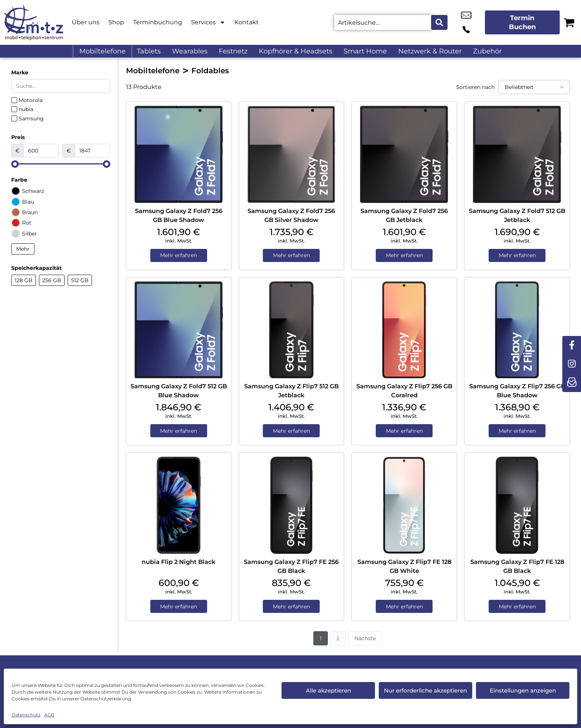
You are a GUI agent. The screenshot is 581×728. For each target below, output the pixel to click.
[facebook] (572, 345)
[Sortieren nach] (534, 87)
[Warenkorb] (569, 22)
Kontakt (247, 22)
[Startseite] (34, 22)
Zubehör (487, 51)
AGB (49, 715)
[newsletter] (572, 383)
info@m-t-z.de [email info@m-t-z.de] (457, 22)
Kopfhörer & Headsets (296, 51)
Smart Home (365, 51)
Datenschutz (26, 715)
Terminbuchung (158, 22)
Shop (116, 22)
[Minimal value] (61, 164)
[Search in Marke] (61, 86)
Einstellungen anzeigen (523, 690)
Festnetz (233, 51)
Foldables (210, 71)
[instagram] (572, 364)
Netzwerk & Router (430, 51)
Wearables (190, 51)
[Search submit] (439, 22)
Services (208, 22)
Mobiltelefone (102, 51)
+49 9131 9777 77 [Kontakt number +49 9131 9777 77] (474, 22)
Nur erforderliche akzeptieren (425, 690)
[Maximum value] (92, 151)
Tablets (149, 51)
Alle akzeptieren (328, 690)
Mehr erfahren (179, 256)
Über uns (86, 22)
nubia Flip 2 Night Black (179, 563)
